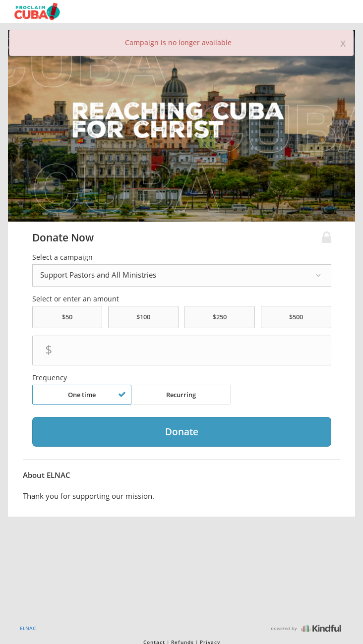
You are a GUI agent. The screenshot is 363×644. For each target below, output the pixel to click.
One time (97, 395)
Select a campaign (62, 257)
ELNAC (28, 628)
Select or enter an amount (76, 299)
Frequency (50, 378)
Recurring (181, 395)
